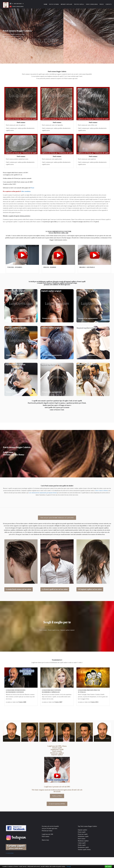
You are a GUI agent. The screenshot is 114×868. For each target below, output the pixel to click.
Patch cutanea (54, 4)
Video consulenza (92, 4)
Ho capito (108, 866)
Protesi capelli (79, 4)
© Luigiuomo (10, 853)
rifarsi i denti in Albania (102, 491)
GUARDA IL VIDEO (11, 702)
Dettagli (69, 867)
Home (46, 2)
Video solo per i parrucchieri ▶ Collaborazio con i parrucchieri (57, 518)
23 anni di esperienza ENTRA (57, 804)
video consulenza (26, 191)
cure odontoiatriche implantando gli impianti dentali (43, 493)
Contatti (109, 4)
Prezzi (102, 4)
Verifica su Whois (57, 796)
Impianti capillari (66, 4)
